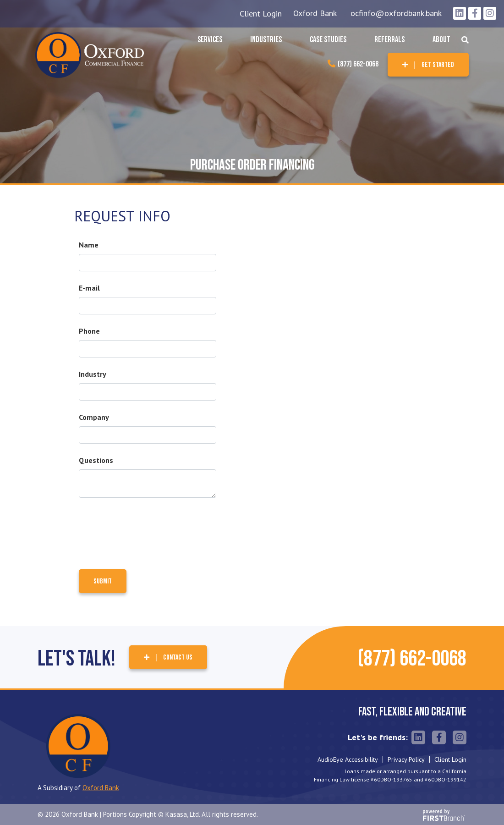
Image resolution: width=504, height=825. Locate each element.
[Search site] (465, 40)
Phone (89, 331)
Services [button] (210, 40)
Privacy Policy (406, 759)
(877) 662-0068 (358, 64)
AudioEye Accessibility (348, 759)
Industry (93, 374)
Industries (266, 40)
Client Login (261, 14)
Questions (96, 460)
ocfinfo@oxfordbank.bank (396, 13)
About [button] (441, 40)
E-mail (89, 288)
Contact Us (178, 657)
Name (89, 245)
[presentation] (148, 529)
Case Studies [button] (328, 40)
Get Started (438, 65)
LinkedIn (460, 13)
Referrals (389, 40)
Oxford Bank (315, 13)
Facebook (475, 13)
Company (94, 417)
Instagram (490, 13)
